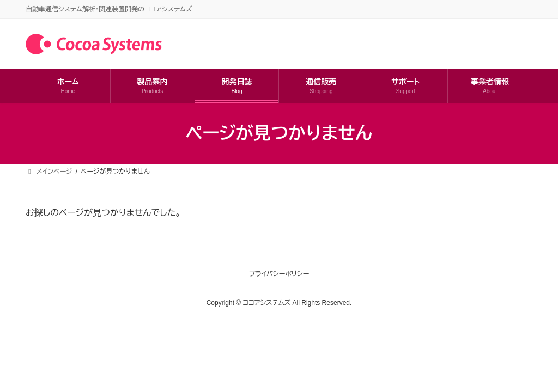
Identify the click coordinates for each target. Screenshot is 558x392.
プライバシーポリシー (279, 274)
